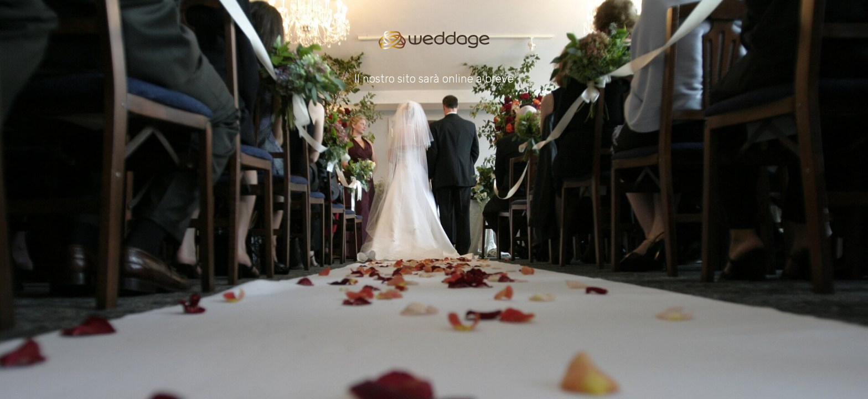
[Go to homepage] (434, 40)
